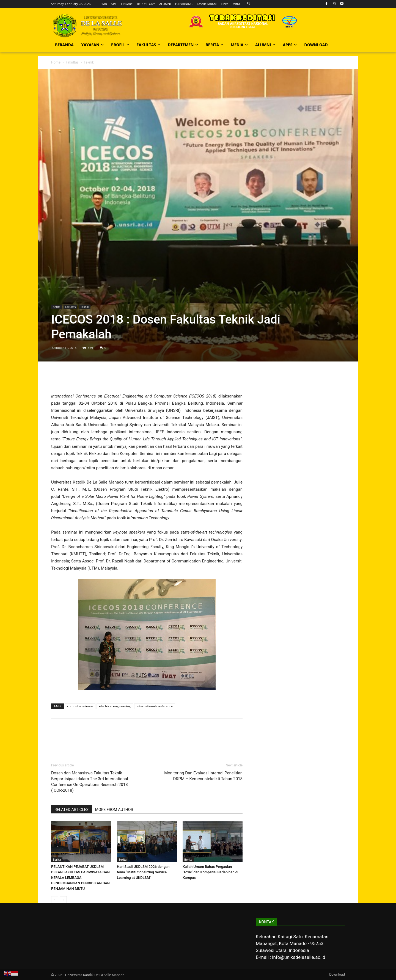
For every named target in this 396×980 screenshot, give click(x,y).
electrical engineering (115, 706)
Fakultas (72, 62)
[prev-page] (55, 900)
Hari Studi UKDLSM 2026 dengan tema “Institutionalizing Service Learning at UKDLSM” (143, 872)
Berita (57, 307)
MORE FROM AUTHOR (114, 810)
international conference (155, 706)
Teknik (84, 307)
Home (56, 62)
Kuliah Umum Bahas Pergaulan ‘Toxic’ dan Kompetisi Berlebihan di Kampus (210, 872)
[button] (249, 4)
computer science (80, 706)
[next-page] (63, 900)
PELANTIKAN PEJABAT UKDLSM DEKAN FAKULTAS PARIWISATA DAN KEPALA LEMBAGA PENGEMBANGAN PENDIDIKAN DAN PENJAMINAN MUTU (80, 878)
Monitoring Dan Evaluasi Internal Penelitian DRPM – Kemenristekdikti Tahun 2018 (203, 776)
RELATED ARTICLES (71, 810)
